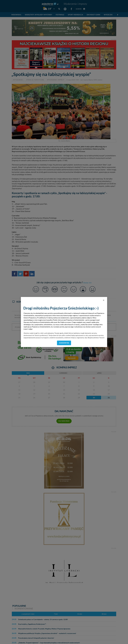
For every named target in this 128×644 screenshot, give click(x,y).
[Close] (104, 300)
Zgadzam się (64, 343)
